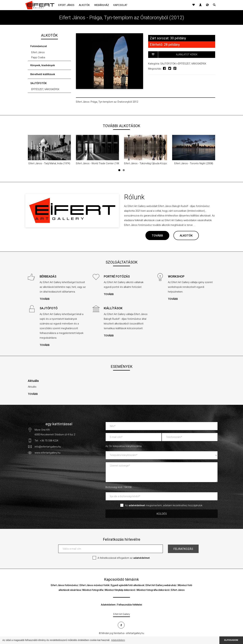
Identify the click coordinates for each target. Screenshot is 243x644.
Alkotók (84, 5)
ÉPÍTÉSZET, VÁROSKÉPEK (45, 89)
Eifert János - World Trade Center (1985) (99, 163)
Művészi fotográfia (93, 590)
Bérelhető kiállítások (43, 74)
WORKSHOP (176, 276)
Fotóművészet (39, 46)
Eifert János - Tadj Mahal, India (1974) (49, 163)
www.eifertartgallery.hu (48, 453)
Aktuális (33, 381)
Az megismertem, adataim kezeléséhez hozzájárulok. (164, 505)
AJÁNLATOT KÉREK (187, 55)
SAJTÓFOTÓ (49, 308)
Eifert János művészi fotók (94, 585)
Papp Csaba (38, 57)
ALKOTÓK (186, 235)
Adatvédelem (108, 605)
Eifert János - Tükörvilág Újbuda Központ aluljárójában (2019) (158, 163)
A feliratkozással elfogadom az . (124, 558)
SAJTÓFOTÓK (38, 83)
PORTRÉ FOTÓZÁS (117, 276)
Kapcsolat (120, 5)
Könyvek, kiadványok (43, 65)
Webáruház (102, 5)
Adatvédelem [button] (118, 640)
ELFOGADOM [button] (231, 640)
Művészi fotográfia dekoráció (153, 590)
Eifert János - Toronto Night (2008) (194, 163)
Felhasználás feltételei (130, 605)
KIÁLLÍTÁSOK (113, 308)
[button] (207, 5)
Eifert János (66, 5)
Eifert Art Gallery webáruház (161, 585)
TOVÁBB (157, 235)
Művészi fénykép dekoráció (120, 590)
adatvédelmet (141, 558)
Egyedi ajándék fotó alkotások (127, 585)
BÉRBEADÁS (48, 276)
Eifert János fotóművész (64, 585)
